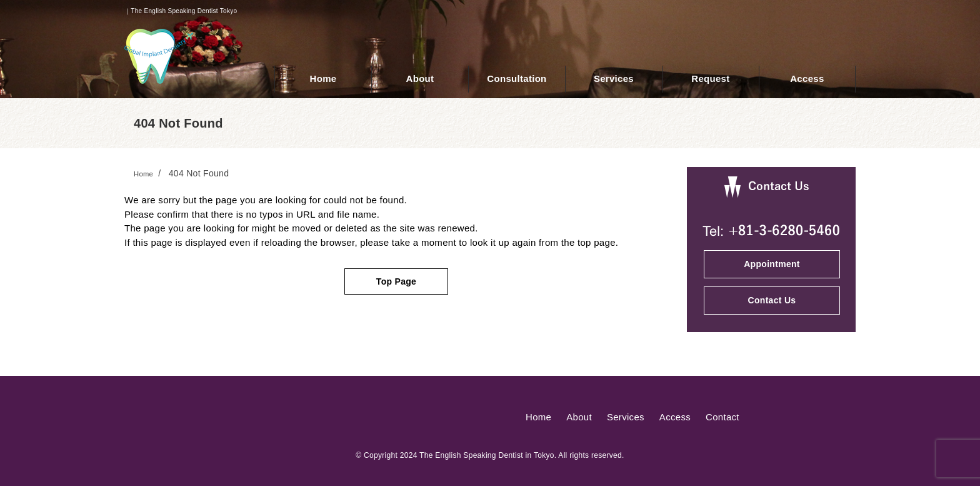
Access (675, 417)
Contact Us (772, 300)
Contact (722, 417)
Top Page (396, 281)
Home (538, 417)
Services (626, 417)
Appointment (772, 264)
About (579, 417)
